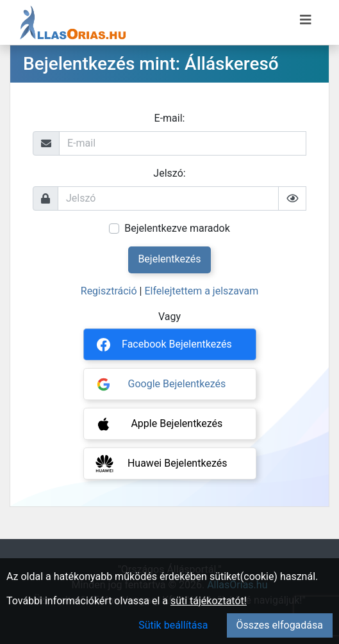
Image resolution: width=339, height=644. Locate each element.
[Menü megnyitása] (306, 20)
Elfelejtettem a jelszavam (201, 291)
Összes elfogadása (280, 625)
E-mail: (170, 118)
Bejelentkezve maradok (177, 228)
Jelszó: (169, 173)
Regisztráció (109, 291)
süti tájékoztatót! (209, 601)
